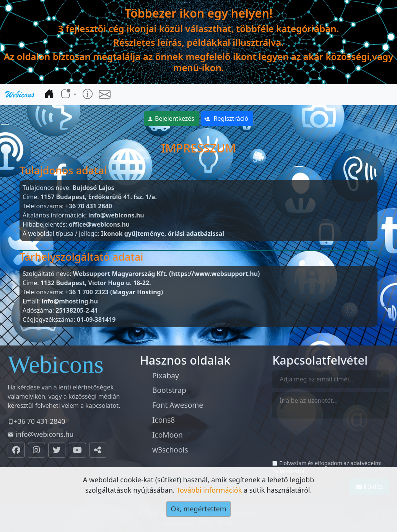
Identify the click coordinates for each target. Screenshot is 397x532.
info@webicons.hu (116, 215)
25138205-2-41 (77, 310)
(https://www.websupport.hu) (214, 274)
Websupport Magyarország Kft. (120, 274)
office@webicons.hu (99, 224)
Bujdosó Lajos (93, 188)
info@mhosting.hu (70, 301)
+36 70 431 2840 (89, 206)
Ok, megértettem (198, 509)
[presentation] (330, 443)
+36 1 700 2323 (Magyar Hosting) (114, 292)
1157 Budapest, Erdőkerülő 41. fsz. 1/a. (99, 197)
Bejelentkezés (171, 118)
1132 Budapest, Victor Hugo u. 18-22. (96, 283)
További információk (209, 490)
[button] (68, 94)
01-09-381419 (96, 320)
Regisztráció (226, 118)
